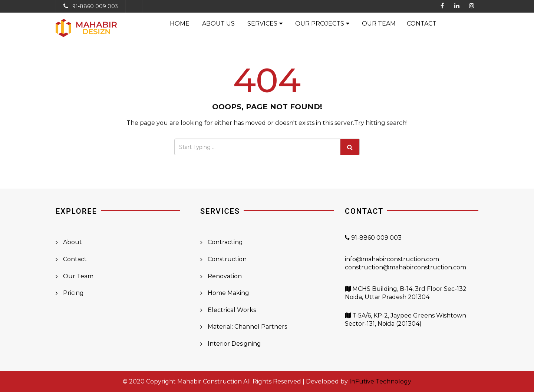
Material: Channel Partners (247, 327)
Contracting (225, 242)
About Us (218, 24)
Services (262, 24)
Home (180, 24)
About (72, 242)
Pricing (73, 293)
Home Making (228, 293)
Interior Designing (234, 344)
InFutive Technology (380, 381)
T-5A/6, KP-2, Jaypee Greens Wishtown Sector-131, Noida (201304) (406, 324)
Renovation (225, 276)
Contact (422, 24)
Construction (227, 259)
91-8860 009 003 (95, 6)
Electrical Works (232, 310)
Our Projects (320, 24)
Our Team (379, 24)
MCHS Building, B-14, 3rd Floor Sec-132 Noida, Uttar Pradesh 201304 (406, 297)
